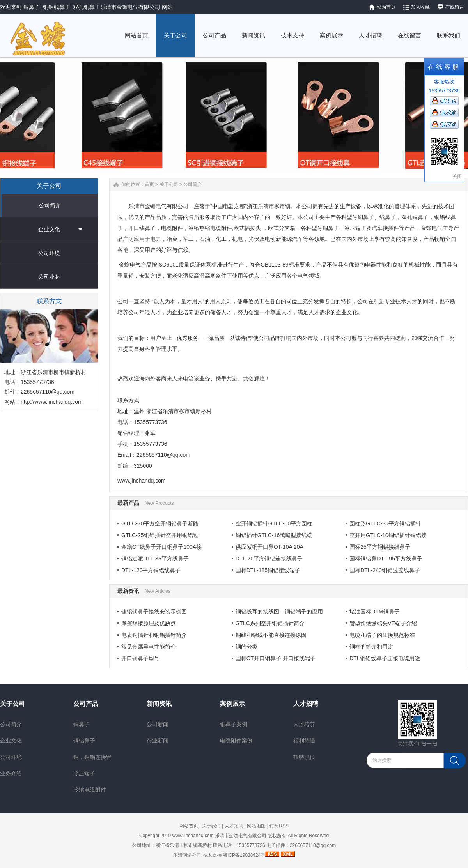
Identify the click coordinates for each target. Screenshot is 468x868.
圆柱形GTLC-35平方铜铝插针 (385, 523)
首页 (149, 184)
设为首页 (386, 7)
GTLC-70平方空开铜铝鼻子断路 (160, 523)
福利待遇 (304, 741)
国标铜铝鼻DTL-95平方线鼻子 (386, 559)
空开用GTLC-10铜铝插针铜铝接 (388, 535)
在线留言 (455, 7)
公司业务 (49, 277)
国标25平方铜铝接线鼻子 (380, 547)
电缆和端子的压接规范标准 (382, 635)
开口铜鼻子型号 (140, 658)
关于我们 (211, 826)
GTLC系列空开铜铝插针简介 (270, 623)
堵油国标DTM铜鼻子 (374, 612)
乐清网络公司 (187, 855)
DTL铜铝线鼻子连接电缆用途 (385, 658)
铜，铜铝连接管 (92, 757)
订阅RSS (279, 826)
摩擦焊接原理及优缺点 (149, 623)
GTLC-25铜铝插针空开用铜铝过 (160, 535)
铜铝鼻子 (84, 741)
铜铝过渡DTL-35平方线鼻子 (155, 559)
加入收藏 (420, 7)
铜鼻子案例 (234, 724)
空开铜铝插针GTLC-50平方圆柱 (274, 523)
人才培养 (304, 724)
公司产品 (86, 704)
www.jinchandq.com (193, 836)
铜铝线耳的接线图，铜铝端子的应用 (279, 612)
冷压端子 (84, 773)
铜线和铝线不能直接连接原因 (271, 635)
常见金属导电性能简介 (149, 647)
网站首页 (189, 826)
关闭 (457, 176)
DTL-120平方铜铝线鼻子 (151, 570)
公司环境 (49, 253)
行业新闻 (158, 741)
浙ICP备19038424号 (244, 855)
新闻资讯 (159, 704)
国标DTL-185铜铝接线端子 (268, 570)
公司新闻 (158, 724)
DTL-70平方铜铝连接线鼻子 (269, 559)
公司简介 (50, 205)
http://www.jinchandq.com (52, 402)
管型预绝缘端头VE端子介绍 (383, 623)
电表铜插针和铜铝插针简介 (154, 635)
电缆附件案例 (236, 741)
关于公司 (169, 184)
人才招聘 (306, 704)
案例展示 (232, 704)
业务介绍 (11, 773)
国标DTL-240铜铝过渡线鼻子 (385, 570)
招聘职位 (304, 757)
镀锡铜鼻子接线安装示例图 (154, 612)
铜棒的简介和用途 (371, 647)
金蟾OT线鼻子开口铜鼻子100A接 (161, 547)
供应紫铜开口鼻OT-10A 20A (269, 547)
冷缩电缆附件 (90, 790)
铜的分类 (246, 647)
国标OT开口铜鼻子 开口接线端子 (276, 658)
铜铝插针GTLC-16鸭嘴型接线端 (274, 535)
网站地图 (256, 826)
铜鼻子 (82, 724)
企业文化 (49, 229)
